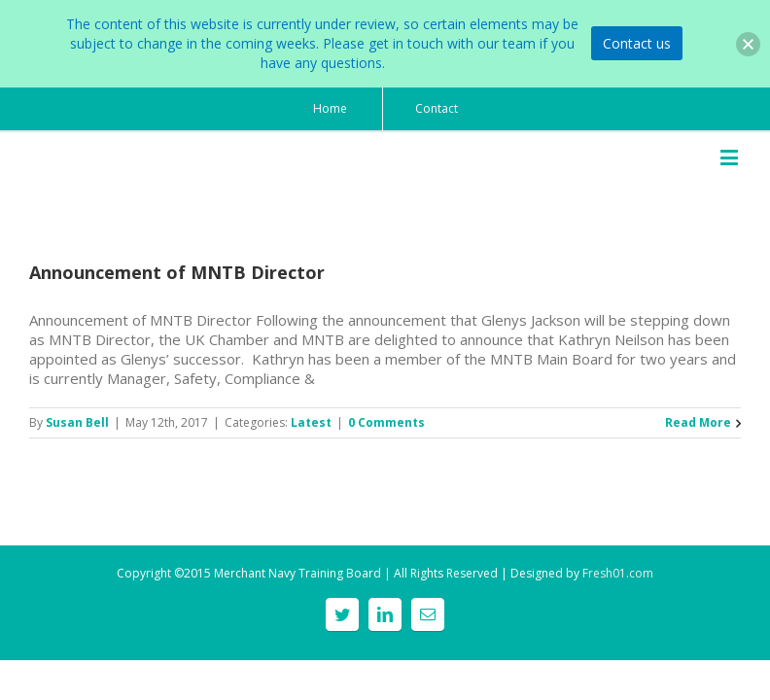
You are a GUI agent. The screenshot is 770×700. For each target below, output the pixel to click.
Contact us (637, 43)
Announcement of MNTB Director (177, 272)
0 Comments (386, 422)
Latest (311, 422)
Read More (698, 422)
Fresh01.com (618, 573)
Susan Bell (77, 422)
